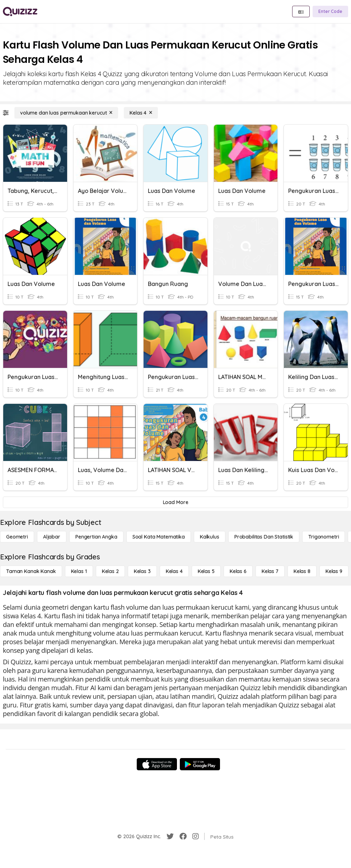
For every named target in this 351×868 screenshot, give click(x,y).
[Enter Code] (330, 11)
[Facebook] (183, 836)
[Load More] (175, 502)
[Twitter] (170, 836)
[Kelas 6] (238, 571)
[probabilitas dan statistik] (264, 537)
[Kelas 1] (79, 571)
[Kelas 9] (334, 571)
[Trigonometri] (324, 537)
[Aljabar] (52, 537)
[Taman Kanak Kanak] (31, 571)
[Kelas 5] (206, 571)
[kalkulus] (210, 537)
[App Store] (157, 764)
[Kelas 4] (141, 113)
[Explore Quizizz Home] (20, 11)
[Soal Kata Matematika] (159, 537)
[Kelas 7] (270, 571)
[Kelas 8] (302, 571)
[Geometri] (17, 537)
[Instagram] (196, 836)
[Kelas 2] (110, 571)
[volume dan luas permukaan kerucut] (66, 113)
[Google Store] (200, 764)
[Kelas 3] (142, 571)
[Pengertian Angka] (96, 537)
